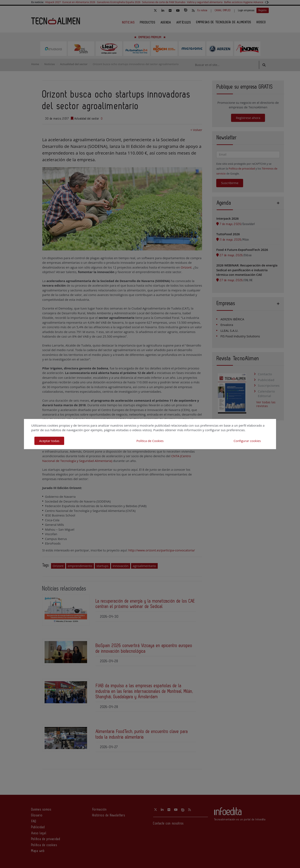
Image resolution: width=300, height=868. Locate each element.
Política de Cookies (150, 441)
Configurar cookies (247, 441)
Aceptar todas (49, 441)
